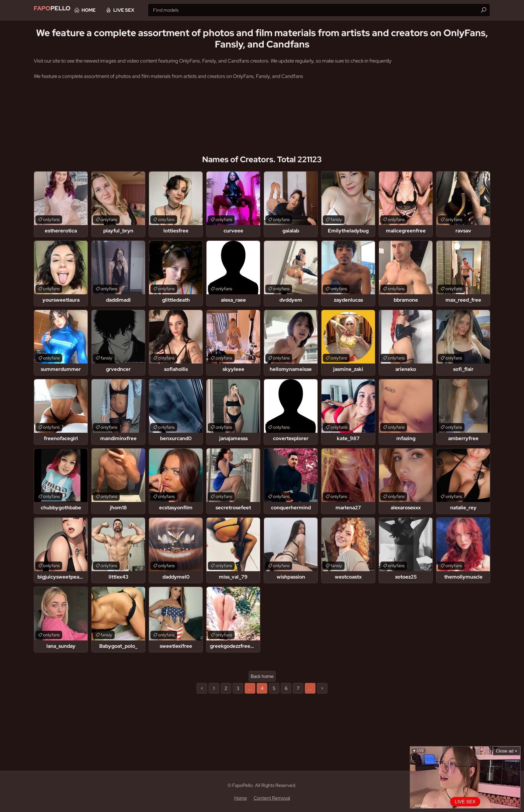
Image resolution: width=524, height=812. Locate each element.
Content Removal (272, 798)
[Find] (484, 10)
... (250, 688)
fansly (336, 220)
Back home (262, 676)
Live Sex (146, 10)
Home (111, 10)
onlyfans (51, 220)
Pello (58, 10)
